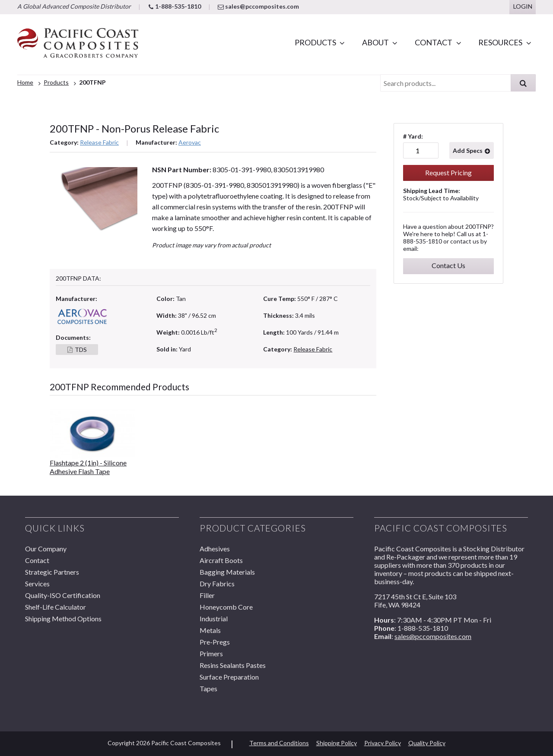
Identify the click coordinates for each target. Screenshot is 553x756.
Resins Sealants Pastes (233, 665)
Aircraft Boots (221, 560)
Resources (500, 42)
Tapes (208, 688)
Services (37, 584)
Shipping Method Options (63, 618)
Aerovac (190, 142)
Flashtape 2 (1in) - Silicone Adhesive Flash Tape (88, 467)
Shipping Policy (337, 743)
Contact (434, 42)
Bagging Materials (227, 572)
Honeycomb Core (226, 607)
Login (523, 6)
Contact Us (448, 265)
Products (315, 42)
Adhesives (215, 549)
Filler (207, 595)
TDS (81, 350)
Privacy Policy (383, 743)
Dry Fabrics (217, 584)
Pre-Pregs (215, 642)
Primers (211, 653)
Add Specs (468, 150)
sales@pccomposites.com (258, 6)
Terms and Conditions (279, 743)
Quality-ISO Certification (63, 595)
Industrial (214, 618)
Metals (210, 630)
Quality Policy (427, 743)
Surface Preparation (229, 677)
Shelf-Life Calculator (56, 607)
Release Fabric (99, 142)
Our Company (46, 549)
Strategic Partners (52, 572)
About (375, 42)
